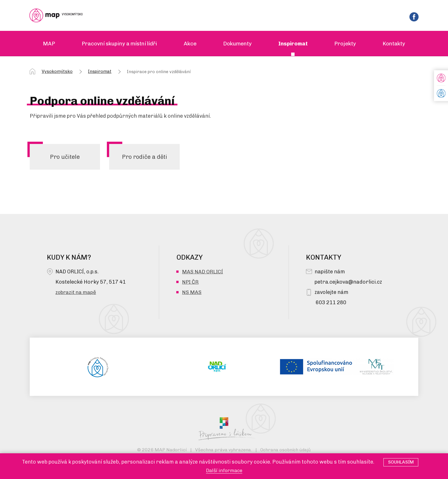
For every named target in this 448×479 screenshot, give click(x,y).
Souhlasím (401, 462)
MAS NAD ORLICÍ (202, 273)
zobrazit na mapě (77, 293)
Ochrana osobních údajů (286, 451)
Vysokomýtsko (57, 72)
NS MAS (192, 293)
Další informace (224, 470)
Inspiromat (100, 72)
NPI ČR (190, 283)
